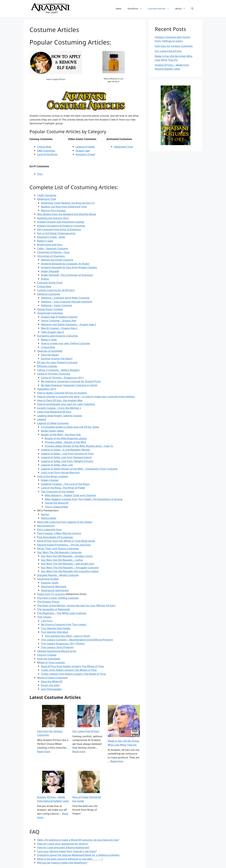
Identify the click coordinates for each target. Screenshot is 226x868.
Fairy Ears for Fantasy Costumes (174, 46)
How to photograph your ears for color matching (66, 404)
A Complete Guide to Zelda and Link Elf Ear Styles (70, 427)
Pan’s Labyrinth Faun (49, 529)
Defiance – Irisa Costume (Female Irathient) (67, 302)
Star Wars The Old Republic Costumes (59, 552)
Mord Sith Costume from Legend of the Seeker (65, 522)
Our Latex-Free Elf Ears (86, 731)
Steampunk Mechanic (54, 586)
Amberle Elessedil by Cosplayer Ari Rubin (65, 264)
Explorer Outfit (50, 583)
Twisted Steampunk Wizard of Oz (57, 651)
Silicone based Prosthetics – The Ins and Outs (64, 545)
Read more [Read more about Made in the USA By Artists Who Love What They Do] (117, 761)
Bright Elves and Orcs (50, 245)
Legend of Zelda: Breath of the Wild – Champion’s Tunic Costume (79, 469)
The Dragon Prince (48, 602)
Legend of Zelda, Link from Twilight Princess (67, 461)
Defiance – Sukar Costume (57, 305)
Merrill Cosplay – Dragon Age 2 (59, 328)
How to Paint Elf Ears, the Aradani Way (60, 400)
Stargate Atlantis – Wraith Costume (58, 575)
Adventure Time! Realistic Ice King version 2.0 (68, 203)
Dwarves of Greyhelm (50, 351)
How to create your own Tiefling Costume (66, 343)
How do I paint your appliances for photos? (63, 844)
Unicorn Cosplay (47, 655)
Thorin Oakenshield (56, 507)
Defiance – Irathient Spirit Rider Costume (65, 298)
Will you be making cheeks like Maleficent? (62, 863)
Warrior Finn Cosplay (53, 210)
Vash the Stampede (49, 659)
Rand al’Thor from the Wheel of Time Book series (66, 541)
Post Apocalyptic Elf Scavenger (55, 537)
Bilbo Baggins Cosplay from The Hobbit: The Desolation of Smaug (84, 499)
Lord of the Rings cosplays (53, 476)
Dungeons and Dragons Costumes (58, 336)
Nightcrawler (49, 518)
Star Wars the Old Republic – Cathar (62, 560)
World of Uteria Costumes (52, 678)
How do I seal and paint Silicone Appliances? (63, 847)
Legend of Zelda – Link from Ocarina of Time (67, 454)
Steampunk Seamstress (55, 590)
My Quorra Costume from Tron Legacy (64, 624)
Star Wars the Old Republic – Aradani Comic (67, 556)
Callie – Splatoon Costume (53, 248)
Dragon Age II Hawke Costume (59, 317)
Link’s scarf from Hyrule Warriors (60, 472)
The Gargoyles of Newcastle (54, 609)
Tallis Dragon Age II (53, 332)
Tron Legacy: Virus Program (57, 647)
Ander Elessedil (50, 271)
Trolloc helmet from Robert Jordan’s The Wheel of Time (73, 674)
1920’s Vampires (47, 195)
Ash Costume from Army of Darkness (59, 229)
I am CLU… (47, 621)
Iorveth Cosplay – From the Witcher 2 (59, 408)
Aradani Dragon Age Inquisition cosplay (61, 222)
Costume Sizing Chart (50, 283)
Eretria (45, 279)
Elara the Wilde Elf (52, 681)
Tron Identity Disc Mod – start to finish (67, 636)
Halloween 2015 (47, 389)
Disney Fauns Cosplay (50, 309)
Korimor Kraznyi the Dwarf (57, 358)
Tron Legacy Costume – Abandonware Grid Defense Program (77, 640)
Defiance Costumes (49, 294)
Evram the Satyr (50, 685)
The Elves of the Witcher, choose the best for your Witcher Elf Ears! (76, 605)
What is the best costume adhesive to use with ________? (70, 859)
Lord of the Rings (47, 154)
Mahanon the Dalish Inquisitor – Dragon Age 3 (69, 324)
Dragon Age (83, 151)
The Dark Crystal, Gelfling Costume (58, 598)
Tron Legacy (44, 617)
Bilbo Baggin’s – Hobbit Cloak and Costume (70, 495)
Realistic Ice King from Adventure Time (64, 207)
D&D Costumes (46, 151)
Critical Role (44, 147)
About (182, 8)
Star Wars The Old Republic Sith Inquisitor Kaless (70, 571)
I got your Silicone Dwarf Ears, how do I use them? (67, 851)
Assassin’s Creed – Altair (51, 237)
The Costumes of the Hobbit (58, 491)
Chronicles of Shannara (51, 256)
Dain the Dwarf (50, 355)
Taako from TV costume (51, 594)
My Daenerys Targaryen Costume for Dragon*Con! (71, 381)
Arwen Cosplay (50, 480)
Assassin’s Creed (85, 154)
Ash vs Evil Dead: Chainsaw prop (56, 233)
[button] (192, 8)
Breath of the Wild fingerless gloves (66, 438)
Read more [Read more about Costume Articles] (44, 751)
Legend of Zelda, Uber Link (57, 465)
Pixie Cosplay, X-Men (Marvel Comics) (59, 533)
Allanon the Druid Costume (57, 260)
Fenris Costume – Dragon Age (59, 320)
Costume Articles (160, 8)
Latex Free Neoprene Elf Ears (54, 412)
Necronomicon (46, 526)
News (119, 8)
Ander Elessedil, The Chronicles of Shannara (67, 275)
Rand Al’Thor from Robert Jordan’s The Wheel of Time (72, 666)
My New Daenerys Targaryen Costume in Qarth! (69, 385)
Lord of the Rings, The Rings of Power (63, 488)
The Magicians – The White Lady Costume (62, 613)
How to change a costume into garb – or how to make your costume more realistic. (86, 396)
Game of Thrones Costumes (54, 374)
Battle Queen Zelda (52, 431)
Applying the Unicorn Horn (53, 218)
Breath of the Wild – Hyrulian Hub (61, 434)
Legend (42, 419)
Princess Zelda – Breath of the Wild (65, 442)
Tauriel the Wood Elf (57, 503)
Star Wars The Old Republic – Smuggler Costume (70, 567)
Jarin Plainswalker (52, 689)
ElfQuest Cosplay (47, 366)
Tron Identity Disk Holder (56, 628)
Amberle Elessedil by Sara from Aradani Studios (69, 267)
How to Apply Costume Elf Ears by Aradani (62, 393)
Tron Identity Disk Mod (54, 632)
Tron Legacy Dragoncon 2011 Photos (63, 643)
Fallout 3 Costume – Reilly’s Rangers (58, 370)
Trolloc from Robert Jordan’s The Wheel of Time (69, 670)
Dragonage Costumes (50, 313)
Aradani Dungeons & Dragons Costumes (61, 226)
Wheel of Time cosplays (51, 662)
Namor (45, 514)
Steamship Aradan (48, 579)
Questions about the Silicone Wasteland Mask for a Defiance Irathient (78, 855)
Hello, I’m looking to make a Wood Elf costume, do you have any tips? (78, 840)
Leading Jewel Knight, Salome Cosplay (60, 416)
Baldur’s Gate (45, 241)
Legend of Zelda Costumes (53, 423)
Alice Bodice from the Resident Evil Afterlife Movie (67, 214)
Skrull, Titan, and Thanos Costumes (58, 548)
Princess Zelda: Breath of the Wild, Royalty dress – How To (79, 446)
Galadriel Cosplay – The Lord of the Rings (65, 484)
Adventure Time (124, 147)
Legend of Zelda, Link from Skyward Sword (66, 457)
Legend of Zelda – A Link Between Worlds (65, 450)
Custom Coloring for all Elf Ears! (56, 290)
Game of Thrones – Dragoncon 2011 (62, 378)
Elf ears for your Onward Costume (57, 362)
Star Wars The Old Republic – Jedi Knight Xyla (68, 564)
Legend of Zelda (85, 147)
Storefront (136, 8)
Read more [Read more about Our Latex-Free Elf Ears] (79, 751)
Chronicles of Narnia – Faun (53, 252)
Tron (40, 174)
